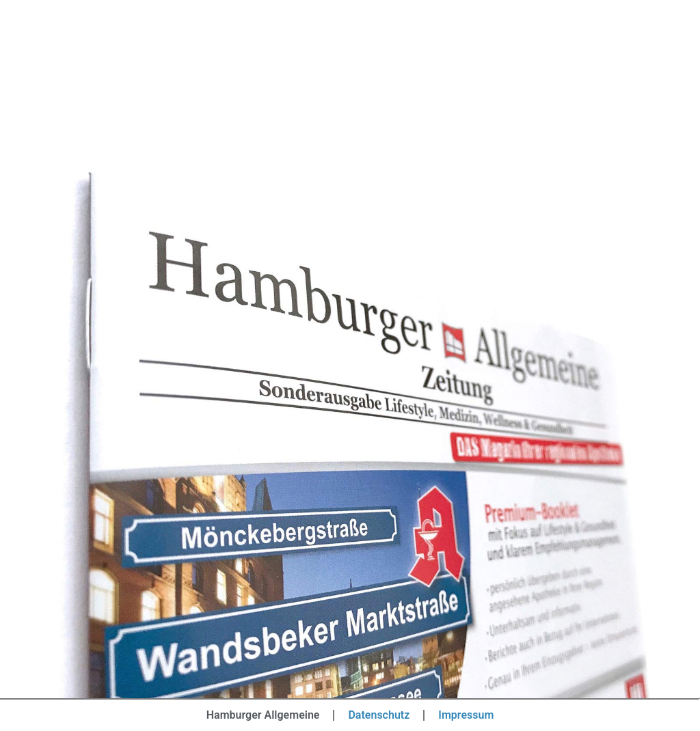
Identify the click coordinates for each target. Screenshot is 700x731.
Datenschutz (379, 715)
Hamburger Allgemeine (263, 715)
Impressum (466, 715)
